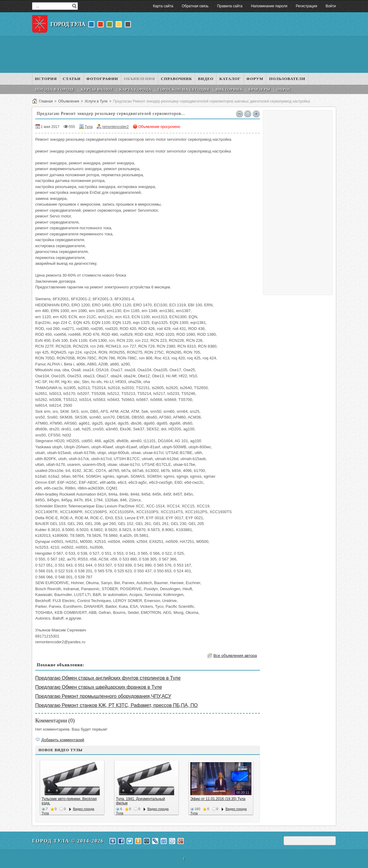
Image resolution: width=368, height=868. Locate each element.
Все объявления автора (235, 656)
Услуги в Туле (96, 101)
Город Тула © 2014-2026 (68, 841)
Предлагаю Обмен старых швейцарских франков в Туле (99, 687)
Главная (46, 101)
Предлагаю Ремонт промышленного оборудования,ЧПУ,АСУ (103, 696)
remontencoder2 (115, 127)
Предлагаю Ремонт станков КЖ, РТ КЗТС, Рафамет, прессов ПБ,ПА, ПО (116, 705)
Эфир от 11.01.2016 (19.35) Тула (218, 799)
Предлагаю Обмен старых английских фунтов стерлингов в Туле (108, 678)
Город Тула (68, 24)
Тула (89, 127)
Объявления (68, 101)
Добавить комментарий (63, 740)
